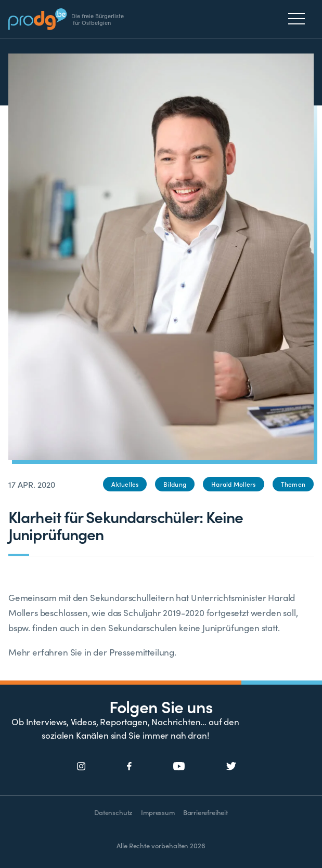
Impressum (158, 812)
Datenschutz (113, 812)
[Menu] (299, 19)
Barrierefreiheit (205, 812)
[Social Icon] (81, 767)
